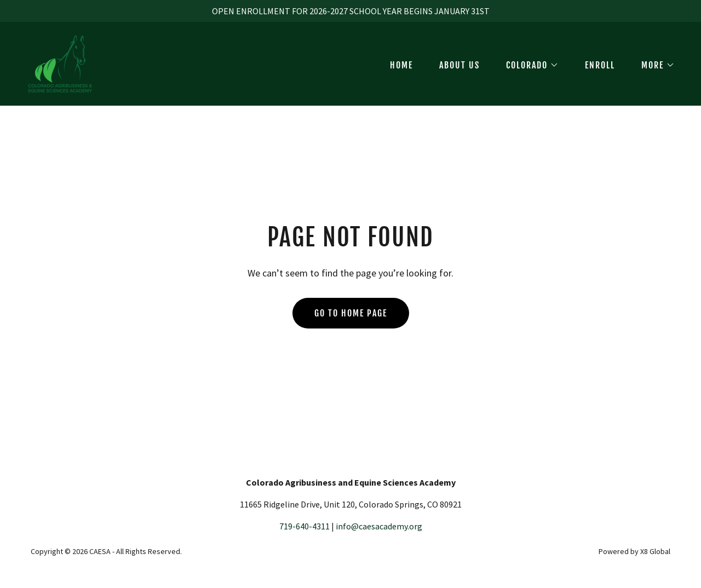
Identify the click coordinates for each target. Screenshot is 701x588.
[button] (528, 65)
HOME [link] (401, 65)
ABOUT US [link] (459, 65)
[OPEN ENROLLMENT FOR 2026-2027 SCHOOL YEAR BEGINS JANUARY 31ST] (350, 11)
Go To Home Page (351, 313)
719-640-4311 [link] (304, 526)
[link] (60, 62)
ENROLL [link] (600, 65)
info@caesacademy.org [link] (379, 526)
